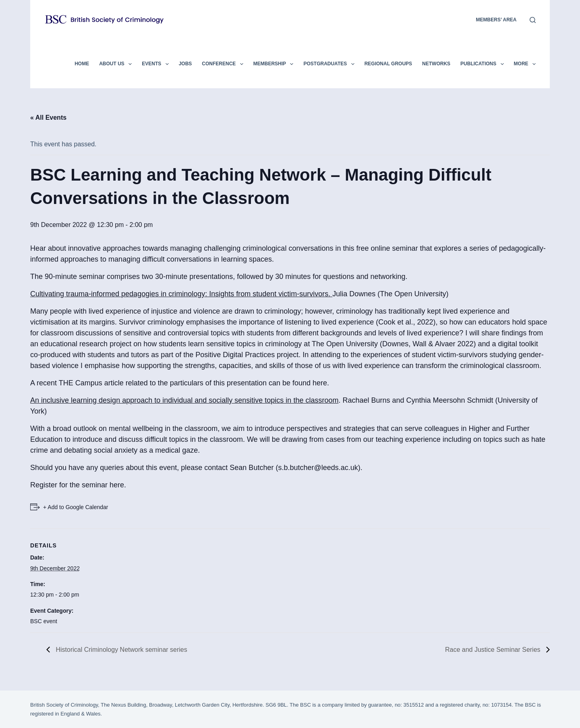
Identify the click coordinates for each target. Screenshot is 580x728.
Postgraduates (330, 64)
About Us (117, 64)
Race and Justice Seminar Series (494, 650)
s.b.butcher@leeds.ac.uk (318, 468)
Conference (224, 64)
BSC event (44, 621)
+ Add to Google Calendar (76, 507)
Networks (436, 64)
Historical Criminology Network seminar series (121, 650)
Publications (484, 64)
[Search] (533, 20)
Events (157, 64)
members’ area (496, 20)
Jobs (185, 64)
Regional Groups (388, 64)
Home (82, 64)
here (320, 383)
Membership (275, 64)
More (525, 64)
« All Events (48, 118)
